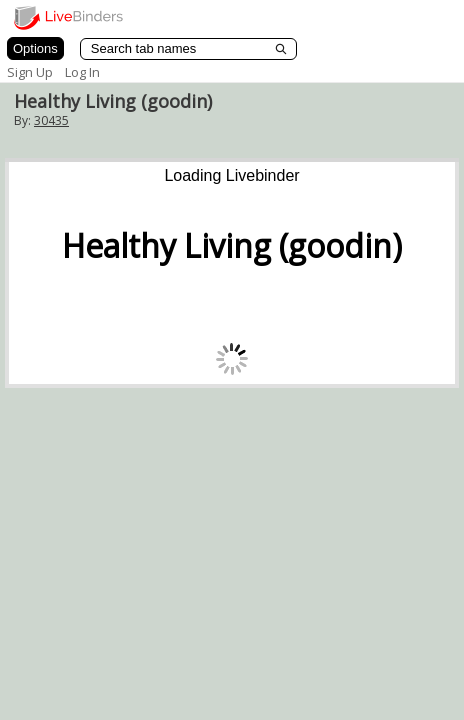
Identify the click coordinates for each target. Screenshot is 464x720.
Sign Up (30, 72)
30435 (51, 120)
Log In (82, 72)
